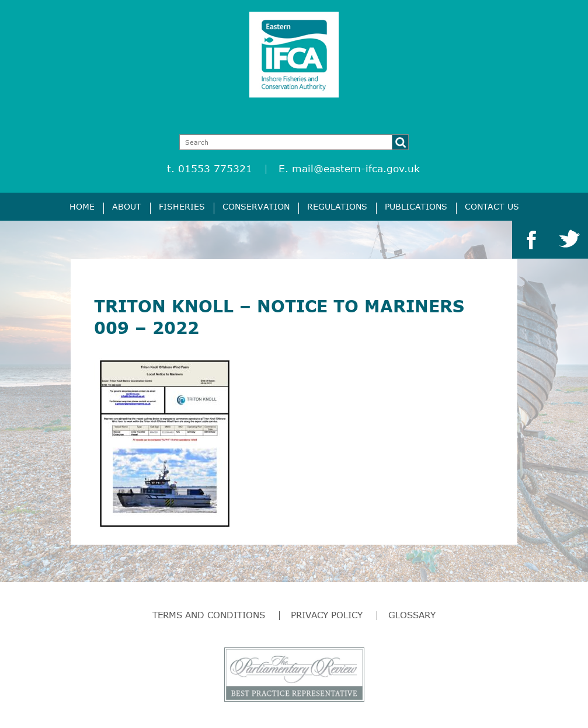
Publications (416, 206)
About (127, 206)
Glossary (412, 615)
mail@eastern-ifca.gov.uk (356, 168)
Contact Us (492, 206)
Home (82, 206)
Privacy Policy (327, 615)
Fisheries (182, 206)
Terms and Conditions (209, 615)
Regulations (337, 206)
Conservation (256, 206)
